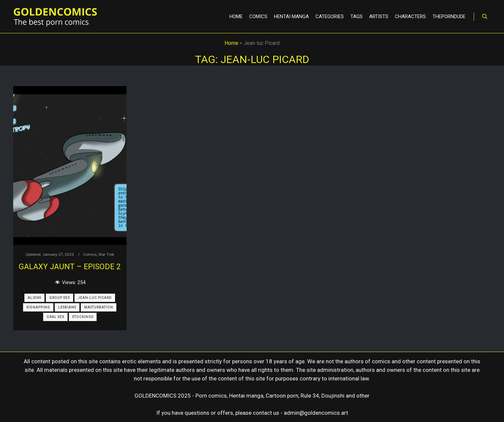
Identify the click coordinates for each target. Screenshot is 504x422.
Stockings (83, 317)
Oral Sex (55, 317)
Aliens (34, 298)
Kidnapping (38, 307)
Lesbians (67, 307)
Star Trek (106, 254)
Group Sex (59, 298)
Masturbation (99, 307)
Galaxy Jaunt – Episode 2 (70, 267)
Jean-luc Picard (95, 298)
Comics (90, 254)
